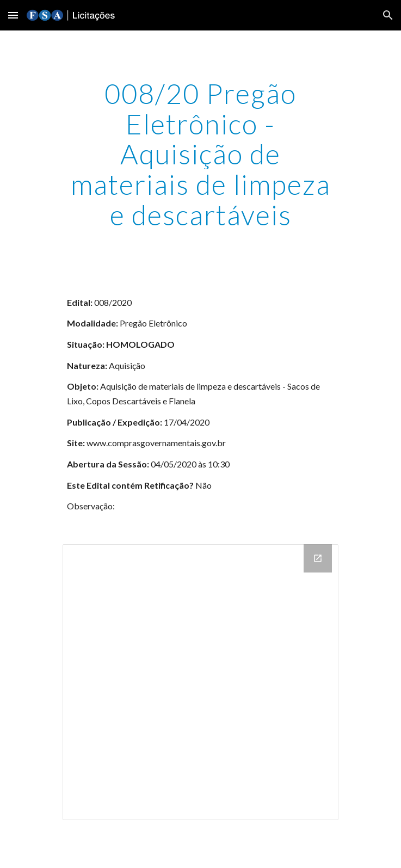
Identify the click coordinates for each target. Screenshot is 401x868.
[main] (200, 154)
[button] (13, 15)
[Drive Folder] (200, 682)
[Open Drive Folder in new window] (318, 558)
